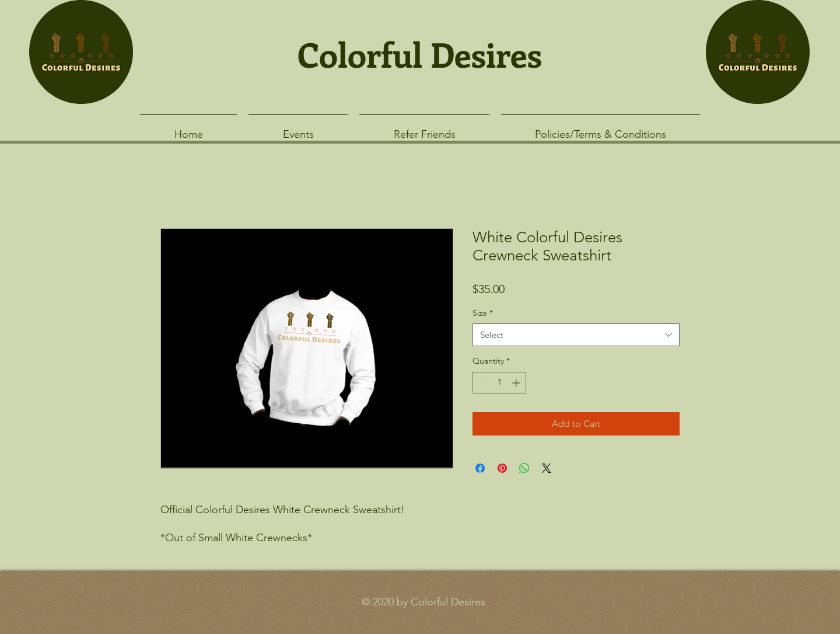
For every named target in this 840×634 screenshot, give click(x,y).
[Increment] (517, 383)
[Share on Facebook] (480, 468)
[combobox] (576, 335)
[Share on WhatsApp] (524, 468)
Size (483, 313)
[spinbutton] (499, 383)
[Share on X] (547, 468)
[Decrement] (482, 383)
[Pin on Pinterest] (502, 468)
